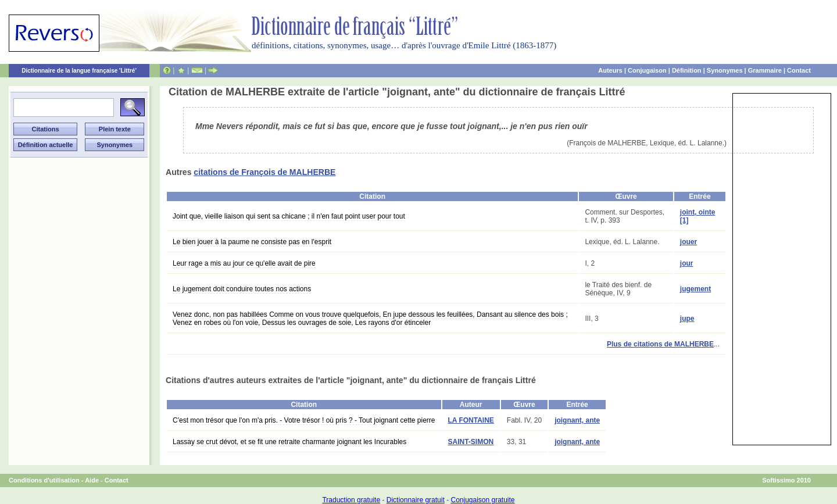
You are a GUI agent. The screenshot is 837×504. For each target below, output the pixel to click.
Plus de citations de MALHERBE (660, 344)
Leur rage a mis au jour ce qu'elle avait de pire (244, 263)
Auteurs (610, 70)
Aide (92, 480)
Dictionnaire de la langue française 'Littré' (79, 71)
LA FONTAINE (471, 420)
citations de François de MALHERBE (264, 172)
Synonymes (725, 70)
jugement (695, 289)
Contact (799, 70)
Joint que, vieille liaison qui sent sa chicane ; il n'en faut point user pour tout (289, 216)
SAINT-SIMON (471, 442)
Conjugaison (647, 70)
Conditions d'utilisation (44, 480)
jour (687, 263)
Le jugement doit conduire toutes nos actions (242, 289)
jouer (688, 242)
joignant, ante (577, 420)
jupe (687, 319)
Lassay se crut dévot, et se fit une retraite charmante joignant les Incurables (289, 442)
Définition (687, 70)
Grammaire (765, 70)
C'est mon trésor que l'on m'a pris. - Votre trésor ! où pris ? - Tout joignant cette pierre (304, 420)
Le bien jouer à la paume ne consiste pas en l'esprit (252, 242)
